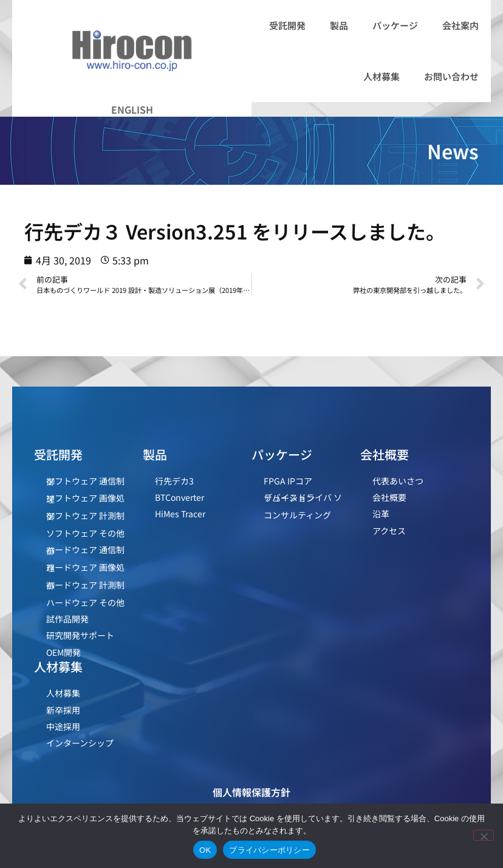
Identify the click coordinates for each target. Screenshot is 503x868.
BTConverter (180, 497)
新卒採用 (63, 710)
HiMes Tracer (180, 514)
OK (205, 850)
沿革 (381, 514)
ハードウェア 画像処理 (85, 567)
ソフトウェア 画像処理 (85, 498)
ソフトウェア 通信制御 (85, 481)
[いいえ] (484, 835)
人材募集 (382, 76)
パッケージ (395, 25)
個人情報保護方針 (251, 792)
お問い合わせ (451, 76)
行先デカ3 (174, 481)
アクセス (389, 531)
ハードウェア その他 (85, 602)
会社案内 (460, 25)
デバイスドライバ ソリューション (303, 498)
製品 (339, 25)
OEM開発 (63, 652)
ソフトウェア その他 (85, 533)
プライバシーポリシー (269, 850)
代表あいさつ (398, 481)
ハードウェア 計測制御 (85, 585)
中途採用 (63, 726)
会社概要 (389, 497)
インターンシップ (80, 743)
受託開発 (287, 25)
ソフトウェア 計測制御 (85, 516)
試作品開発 (67, 619)
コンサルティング (297, 515)
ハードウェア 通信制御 (85, 550)
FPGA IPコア (288, 481)
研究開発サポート (80, 635)
